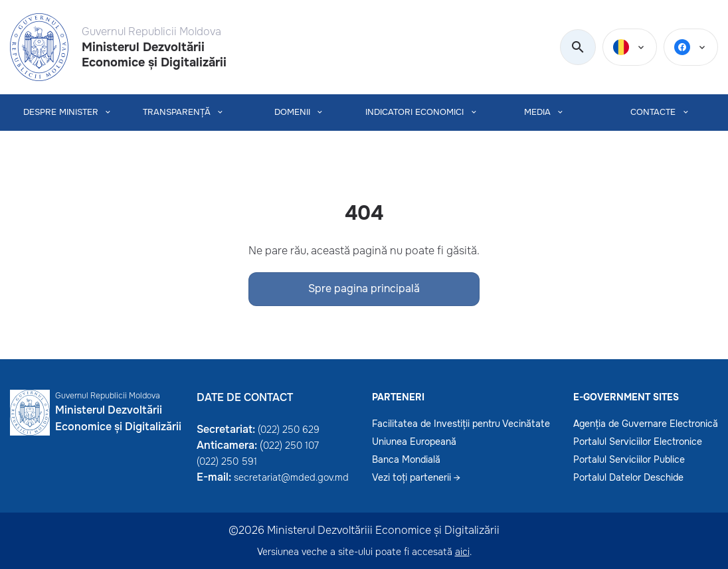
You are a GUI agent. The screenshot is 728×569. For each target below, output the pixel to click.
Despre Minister (61, 113)
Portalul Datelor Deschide (628, 477)
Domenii (292, 113)
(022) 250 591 (227, 461)
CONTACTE (653, 113)
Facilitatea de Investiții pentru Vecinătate (461, 424)
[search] (578, 48)
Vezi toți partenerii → (416, 477)
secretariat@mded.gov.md (291, 477)
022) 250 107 (291, 446)
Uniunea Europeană (414, 442)
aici (462, 552)
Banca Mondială (406, 459)
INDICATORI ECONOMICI (414, 113)
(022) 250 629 (289, 430)
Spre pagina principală (364, 288)
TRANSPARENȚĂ (177, 113)
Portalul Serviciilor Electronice (638, 442)
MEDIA (537, 113)
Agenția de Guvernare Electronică (646, 424)
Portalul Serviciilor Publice (629, 459)
